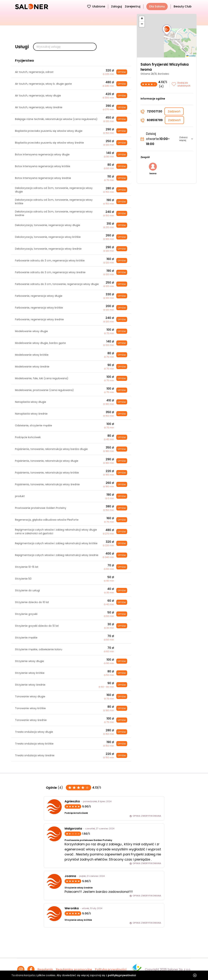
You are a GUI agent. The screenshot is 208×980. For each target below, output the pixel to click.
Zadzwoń (174, 111)
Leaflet (191, 56)
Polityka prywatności (111, 969)
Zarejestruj (133, 6)
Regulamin (45, 969)
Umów (122, 72)
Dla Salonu (157, 6)
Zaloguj (116, 6)
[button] (167, 30)
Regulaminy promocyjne (74, 969)
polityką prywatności (122, 975)
